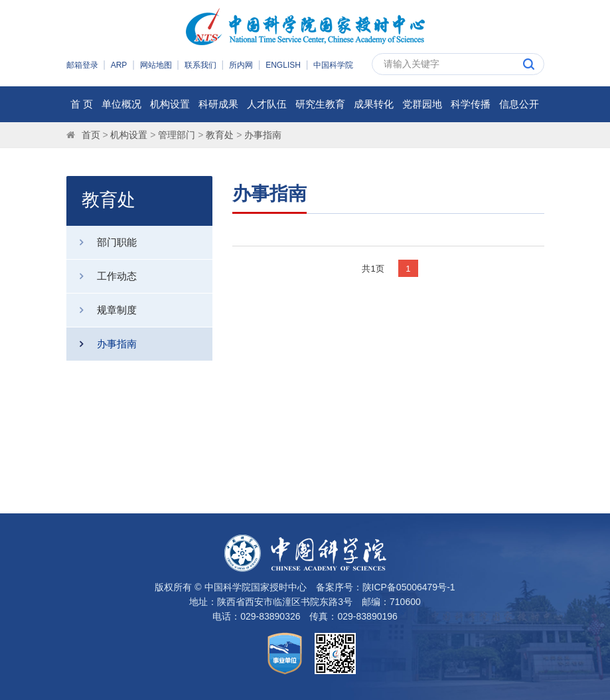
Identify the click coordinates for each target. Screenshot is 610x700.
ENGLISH (283, 65)
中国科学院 (333, 65)
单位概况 (121, 104)
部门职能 (102, 242)
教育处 (220, 135)
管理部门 (177, 135)
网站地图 (156, 65)
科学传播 (471, 104)
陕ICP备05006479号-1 (409, 587)
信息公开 (519, 104)
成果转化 (374, 104)
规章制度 (102, 310)
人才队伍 (267, 104)
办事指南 (263, 135)
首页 (91, 135)
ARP (119, 65)
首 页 (82, 104)
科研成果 (218, 104)
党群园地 (422, 104)
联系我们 (200, 65)
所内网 (241, 65)
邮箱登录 (82, 65)
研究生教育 (320, 104)
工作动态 (102, 276)
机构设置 (170, 104)
